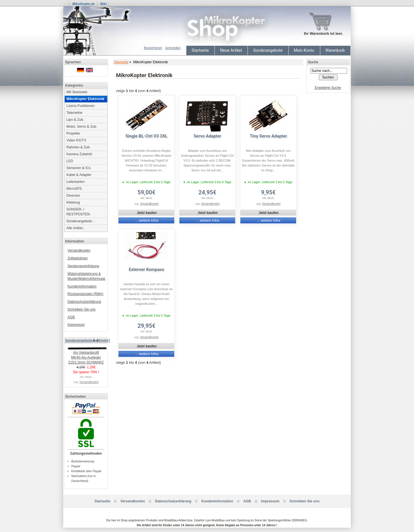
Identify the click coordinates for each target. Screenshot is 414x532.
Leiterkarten (75, 182)
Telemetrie (74, 113)
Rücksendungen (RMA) (86, 294)
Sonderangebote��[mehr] (87, 340)
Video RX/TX (76, 140)
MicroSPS (74, 189)
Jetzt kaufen (147, 213)
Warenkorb (335, 50)
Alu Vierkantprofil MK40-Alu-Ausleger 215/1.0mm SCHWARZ (88, 356)
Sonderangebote (268, 50)
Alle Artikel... (76, 228)
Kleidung (73, 202)
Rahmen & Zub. (78, 147)
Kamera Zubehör (79, 154)
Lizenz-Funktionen (80, 106)
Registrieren (153, 48)
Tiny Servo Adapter (268, 136)
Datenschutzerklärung (84, 302)
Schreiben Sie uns (82, 309)
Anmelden (173, 48)
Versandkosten (79, 250)
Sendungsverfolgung (83, 266)
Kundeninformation (82, 286)
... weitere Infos (147, 221)
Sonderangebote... (81, 221)
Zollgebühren (78, 258)
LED (70, 161)
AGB (71, 317)
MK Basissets (77, 92)
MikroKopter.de (84, 4)
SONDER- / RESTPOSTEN (78, 212)
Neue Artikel (231, 50)
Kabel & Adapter (79, 175)
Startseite (200, 50)
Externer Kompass (146, 269)
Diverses (73, 196)
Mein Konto (304, 50)
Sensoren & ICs (78, 168)
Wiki (103, 4)
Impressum (76, 325)
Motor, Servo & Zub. (82, 127)
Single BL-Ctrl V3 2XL (146, 136)
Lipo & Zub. (75, 120)
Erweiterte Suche (328, 88)
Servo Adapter (207, 136)
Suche (313, 62)
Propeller (73, 133)
